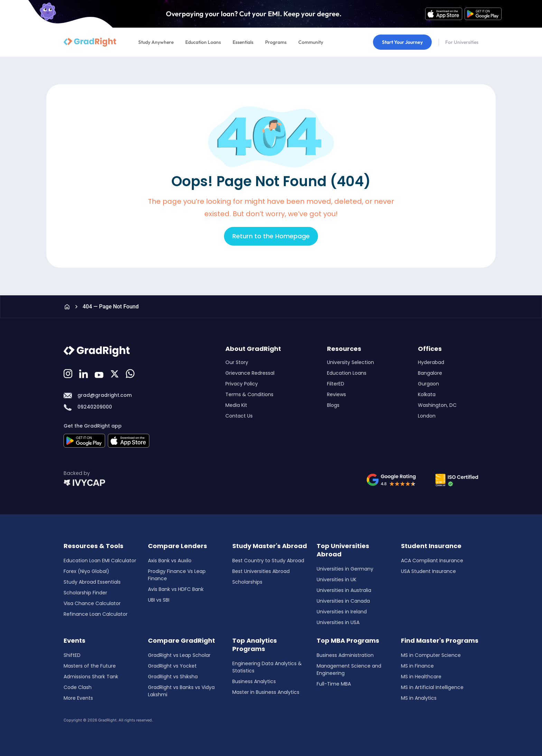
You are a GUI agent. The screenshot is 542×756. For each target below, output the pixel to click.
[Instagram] (69, 373)
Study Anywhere (156, 42)
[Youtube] (100, 373)
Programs (276, 42)
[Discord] (115, 373)
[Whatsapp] (131, 373)
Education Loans (203, 42)
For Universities (462, 42)
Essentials (243, 42)
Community (311, 42)
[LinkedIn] (84, 373)
